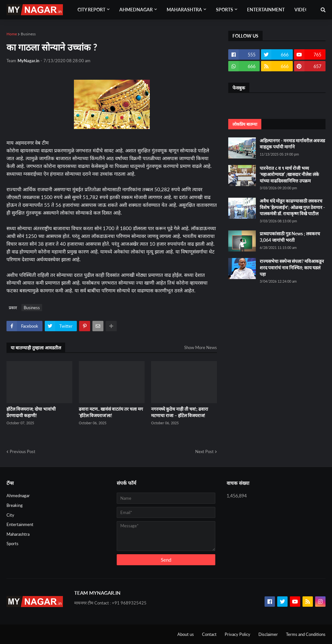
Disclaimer (268, 634)
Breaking (15, 505)
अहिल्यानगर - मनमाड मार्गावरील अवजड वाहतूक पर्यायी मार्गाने (292, 144)
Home (12, 34)
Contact (209, 634)
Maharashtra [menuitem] (184, 10)
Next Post (204, 451)
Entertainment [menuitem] (266, 10)
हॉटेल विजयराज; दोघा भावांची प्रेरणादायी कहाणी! (31, 412)
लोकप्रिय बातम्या (245, 124)
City (10, 515)
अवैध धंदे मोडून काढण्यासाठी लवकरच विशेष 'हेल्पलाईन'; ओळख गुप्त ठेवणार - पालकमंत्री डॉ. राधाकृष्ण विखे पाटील (292, 207)
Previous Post (23, 451)
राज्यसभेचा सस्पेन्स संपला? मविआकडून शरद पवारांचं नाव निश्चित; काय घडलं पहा (292, 267)
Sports (12, 544)
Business (28, 34)
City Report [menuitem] (91, 10)
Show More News (201, 347)
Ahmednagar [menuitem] (136, 10)
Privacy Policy (237, 634)
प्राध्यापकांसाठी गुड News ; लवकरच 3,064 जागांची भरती (290, 237)
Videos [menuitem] (303, 10)
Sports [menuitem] (225, 10)
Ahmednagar (18, 496)
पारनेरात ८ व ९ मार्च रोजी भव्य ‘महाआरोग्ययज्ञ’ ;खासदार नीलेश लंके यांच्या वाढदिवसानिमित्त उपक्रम (289, 174)
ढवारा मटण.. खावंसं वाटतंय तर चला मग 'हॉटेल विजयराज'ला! (111, 412)
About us (186, 634)
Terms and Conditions (306, 634)
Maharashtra (18, 534)
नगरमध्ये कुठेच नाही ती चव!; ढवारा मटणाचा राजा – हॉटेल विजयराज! (180, 412)
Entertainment (20, 524)
